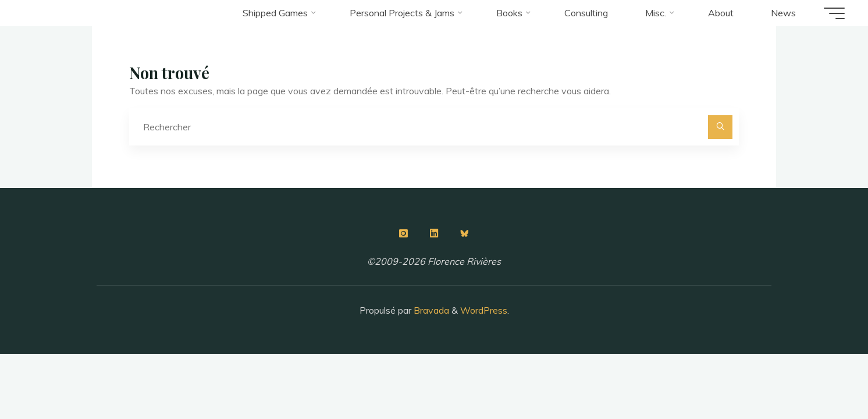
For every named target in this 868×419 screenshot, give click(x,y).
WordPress (484, 310)
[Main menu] (834, 13)
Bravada (430, 310)
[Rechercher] (720, 127)
